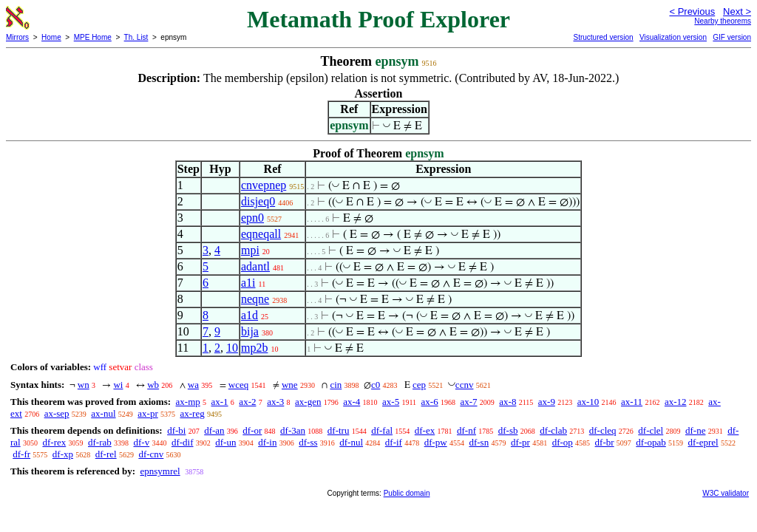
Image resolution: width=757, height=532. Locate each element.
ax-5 (391, 402)
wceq (238, 385)
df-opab (651, 442)
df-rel (106, 454)
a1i (248, 283)
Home (51, 37)
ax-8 (508, 402)
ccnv (465, 385)
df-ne (695, 430)
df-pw (436, 442)
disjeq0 (258, 201)
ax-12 (676, 402)
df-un (225, 442)
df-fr (21, 454)
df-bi (176, 430)
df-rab (100, 442)
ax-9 (547, 402)
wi (118, 385)
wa (193, 385)
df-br (605, 442)
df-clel (651, 430)
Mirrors (17, 37)
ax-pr (147, 413)
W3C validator (726, 493)
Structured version (603, 37)
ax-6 (430, 402)
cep (419, 385)
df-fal (382, 430)
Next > (737, 11)
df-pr (520, 442)
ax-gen (308, 402)
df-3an (293, 430)
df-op (563, 442)
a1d (249, 315)
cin (336, 385)
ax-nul (103, 413)
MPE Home (93, 37)
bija (250, 331)
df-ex (425, 430)
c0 (376, 385)
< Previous (692, 11)
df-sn (479, 442)
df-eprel (703, 442)
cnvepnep (264, 185)
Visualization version (673, 37)
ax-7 (468, 402)
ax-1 (220, 402)
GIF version (732, 37)
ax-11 (632, 402)
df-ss (308, 442)
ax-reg (192, 413)
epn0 (252, 218)
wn (84, 385)
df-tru (339, 430)
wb (153, 385)
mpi (250, 250)
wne (290, 385)
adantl (255, 266)
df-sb (508, 430)
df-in (267, 442)
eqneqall (261, 234)
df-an (214, 430)
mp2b (254, 348)
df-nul (351, 442)
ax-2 (247, 402)
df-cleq (603, 430)
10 (232, 348)
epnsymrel (160, 471)
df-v (142, 442)
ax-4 (352, 402)
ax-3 (275, 402)
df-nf (466, 430)
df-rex (54, 442)
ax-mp (188, 402)
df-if (394, 442)
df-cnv (151, 454)
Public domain (407, 493)
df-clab (553, 430)
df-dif (183, 442)
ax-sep (57, 413)
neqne (255, 299)
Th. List (136, 37)
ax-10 (588, 402)
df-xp (63, 454)
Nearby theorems (723, 21)
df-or (252, 430)
